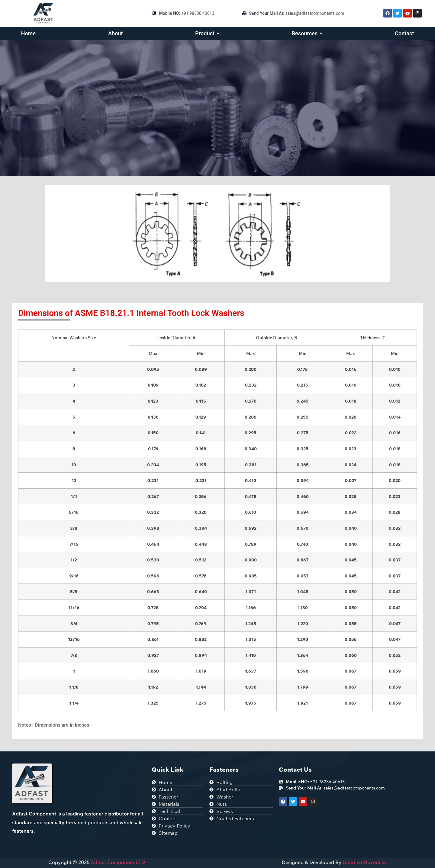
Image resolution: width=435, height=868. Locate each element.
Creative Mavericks (365, 862)
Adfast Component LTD (117, 862)
